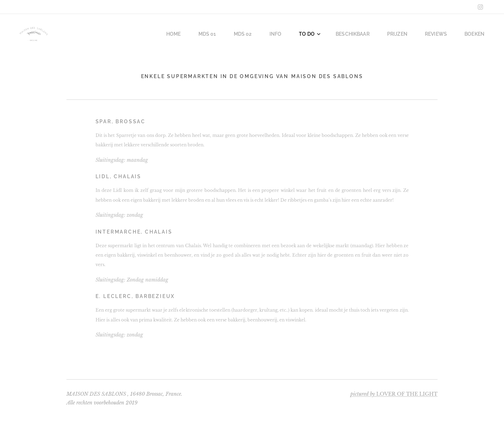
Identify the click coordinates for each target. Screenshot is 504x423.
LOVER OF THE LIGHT (394, 394)
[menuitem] (191, 34)
